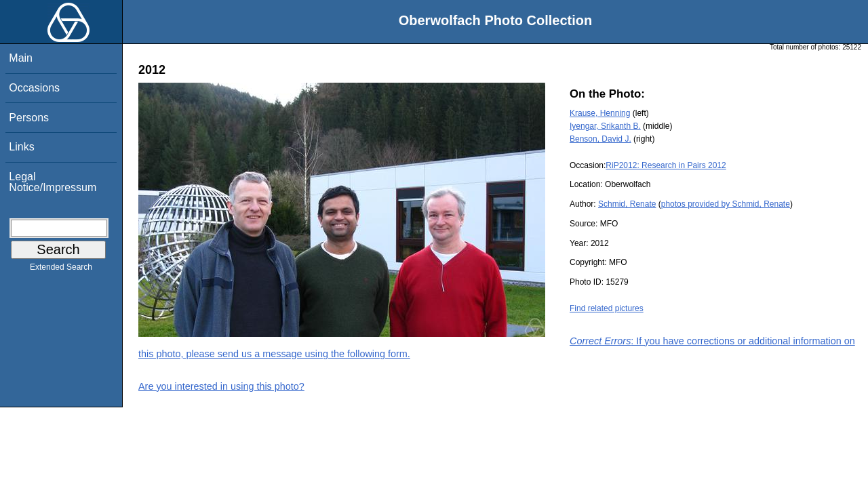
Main (21, 58)
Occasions (34, 88)
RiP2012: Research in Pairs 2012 (666, 165)
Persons (29, 118)
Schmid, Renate (627, 204)
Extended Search (61, 270)
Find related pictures (607, 308)
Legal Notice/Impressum (53, 182)
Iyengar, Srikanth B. (605, 126)
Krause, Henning (600, 113)
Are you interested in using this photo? (221, 386)
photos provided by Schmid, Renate (726, 204)
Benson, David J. (600, 139)
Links (21, 147)
